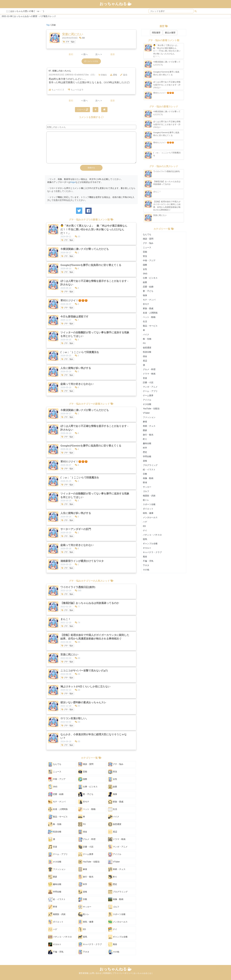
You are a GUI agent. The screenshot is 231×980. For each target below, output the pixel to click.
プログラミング (118, 892)
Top (48, 25)
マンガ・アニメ (118, 847)
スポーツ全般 (117, 914)
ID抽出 (103, 75)
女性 (113, 779)
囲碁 (53, 877)
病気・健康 (86, 922)
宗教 (83, 899)
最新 (113, 54)
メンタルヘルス (118, 922)
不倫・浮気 (56, 952)
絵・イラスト (57, 899)
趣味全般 (55, 884)
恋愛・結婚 (56, 794)
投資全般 (55, 832)
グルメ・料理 (87, 839)
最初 (71, 54)
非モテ (84, 802)
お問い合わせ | (97, 973)
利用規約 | (108, 973)
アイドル (115, 854)
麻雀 (83, 869)
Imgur (73, 182)
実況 (113, 772)
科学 (83, 884)
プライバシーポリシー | (123, 973)
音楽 (53, 847)
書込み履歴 (170, 33)
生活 (113, 809)
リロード (82, 110)
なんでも (55, 764)
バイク (114, 817)
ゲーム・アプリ (58, 854)
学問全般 (55, 892)
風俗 (113, 944)
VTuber (114, 862)
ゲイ (113, 929)
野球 (53, 907)
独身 (113, 794)
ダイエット (56, 922)
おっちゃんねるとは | (143, 973)
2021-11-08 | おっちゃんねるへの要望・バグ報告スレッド (29, 16)
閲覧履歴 (156, 33)
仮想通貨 (115, 824)
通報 (114, 75)
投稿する (91, 168)
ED (82, 929)
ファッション (57, 869)
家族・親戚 (116, 802)
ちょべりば (75, 90)
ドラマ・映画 (117, 839)
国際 (83, 779)
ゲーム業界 (86, 854)
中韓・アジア (57, 779)
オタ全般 (55, 862)
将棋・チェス (117, 869)
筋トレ (84, 914)
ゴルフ (114, 907)
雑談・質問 (86, 764)
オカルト (55, 944)
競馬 (83, 937)
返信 (124, 75)
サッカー (85, 907)
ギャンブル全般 (118, 937)
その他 (114, 952)
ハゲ (53, 929)
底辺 (113, 832)
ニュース (55, 772)
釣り (113, 877)
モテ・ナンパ (57, 802)
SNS (53, 787)
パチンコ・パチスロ (60, 937)
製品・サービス (58, 817)
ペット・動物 (87, 809)
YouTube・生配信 (89, 862)
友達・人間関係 (58, 809)
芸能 (83, 772)
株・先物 (55, 824)
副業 (113, 787)
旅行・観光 (86, 877)
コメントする (91, 61)
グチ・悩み (69, 42)
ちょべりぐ (56, 90)
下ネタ (84, 952)
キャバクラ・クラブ (90, 944)
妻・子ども (86, 794)
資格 (83, 892)
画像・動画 (116, 899)
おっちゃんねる (116, 4)
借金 (83, 832)
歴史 (113, 884)
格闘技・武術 (57, 914)
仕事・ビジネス (88, 787)
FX (82, 824)
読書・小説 (86, 847)
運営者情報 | (84, 973)
